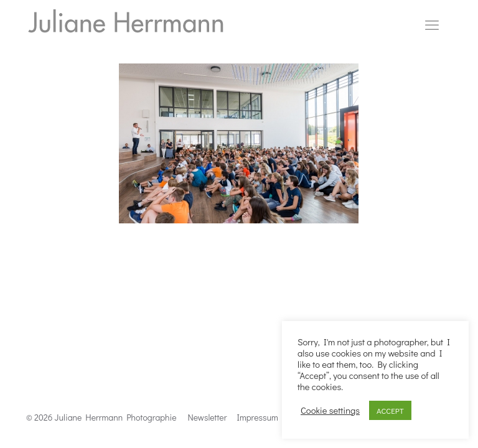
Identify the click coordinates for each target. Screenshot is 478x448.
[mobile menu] (432, 25)
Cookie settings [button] (330, 411)
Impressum (258, 417)
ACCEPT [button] (390, 410)
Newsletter (208, 417)
